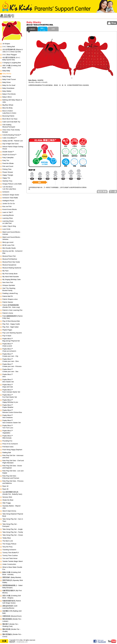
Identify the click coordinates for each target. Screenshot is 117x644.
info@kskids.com (22, 642)
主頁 (4, 641)
